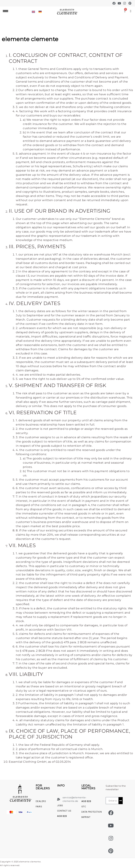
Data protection (92, 812)
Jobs (60, 805)
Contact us (64, 811)
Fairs (39, 807)
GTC (84, 807)
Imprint (86, 817)
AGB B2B (62, 816)
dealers (41, 801)
